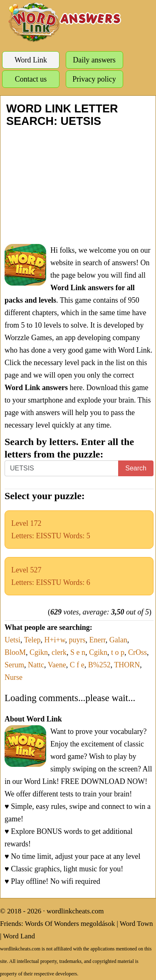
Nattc (36, 665)
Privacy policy (94, 79)
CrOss (137, 652)
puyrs (77, 640)
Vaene (57, 665)
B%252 (99, 665)
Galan (118, 640)
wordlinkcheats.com (75, 911)
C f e (77, 665)
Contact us (31, 79)
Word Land (19, 936)
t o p (118, 652)
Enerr (98, 640)
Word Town (136, 924)
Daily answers (94, 60)
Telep (32, 640)
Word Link (31, 60)
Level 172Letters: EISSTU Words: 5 (51, 530)
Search (136, 468)
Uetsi (12, 640)
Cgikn (39, 652)
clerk (59, 652)
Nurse (14, 677)
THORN (127, 665)
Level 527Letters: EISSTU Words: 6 (51, 576)
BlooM (15, 652)
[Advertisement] (78, 186)
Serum (14, 665)
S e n (78, 652)
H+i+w (54, 640)
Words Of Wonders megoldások (70, 924)
